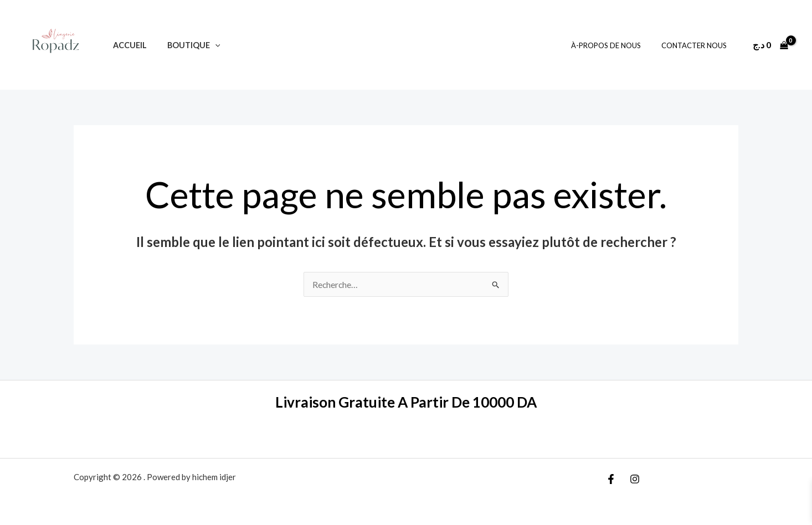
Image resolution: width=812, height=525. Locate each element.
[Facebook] (611, 479)
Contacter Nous (697, 45)
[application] (208, 45)
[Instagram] (635, 479)
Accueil (127, 45)
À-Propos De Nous (615, 45)
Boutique (187, 45)
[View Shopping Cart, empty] (770, 45)
